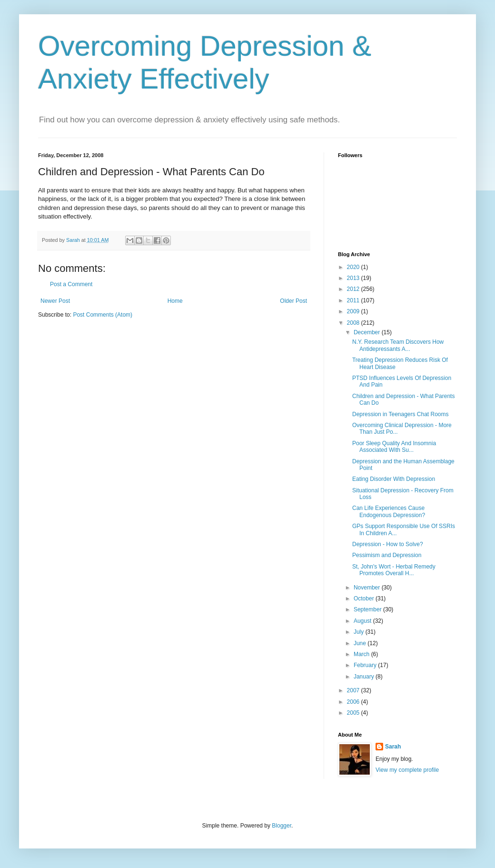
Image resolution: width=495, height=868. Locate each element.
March (362, 654)
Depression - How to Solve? (388, 544)
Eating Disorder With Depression (394, 479)
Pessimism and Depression (387, 555)
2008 (354, 323)
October (365, 599)
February (366, 665)
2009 (354, 311)
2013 (354, 278)
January (365, 677)
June (361, 643)
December (368, 332)
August (363, 621)
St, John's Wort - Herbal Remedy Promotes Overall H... (394, 570)
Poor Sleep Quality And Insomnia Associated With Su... (394, 447)
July (360, 632)
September (368, 609)
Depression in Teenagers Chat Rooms (401, 414)
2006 (354, 702)
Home (175, 301)
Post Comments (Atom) (103, 315)
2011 (354, 300)
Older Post (293, 301)
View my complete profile (407, 770)
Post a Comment (71, 284)
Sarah (393, 747)
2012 (354, 289)
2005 (354, 713)
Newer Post (55, 301)
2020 (354, 267)
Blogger (282, 826)
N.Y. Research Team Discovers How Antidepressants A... (398, 345)
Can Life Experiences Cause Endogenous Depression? (389, 511)
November (368, 588)
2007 (354, 690)
